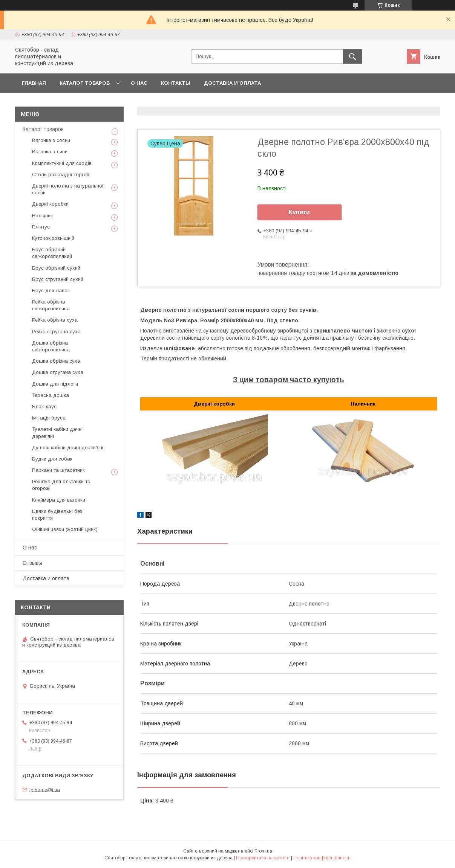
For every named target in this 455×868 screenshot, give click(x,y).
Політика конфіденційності (322, 858)
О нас (139, 83)
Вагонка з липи (50, 152)
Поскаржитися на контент (263, 858)
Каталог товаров (85, 83)
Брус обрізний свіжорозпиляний (52, 253)
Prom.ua (263, 851)
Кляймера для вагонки (59, 500)
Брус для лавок (51, 291)
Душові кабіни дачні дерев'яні (68, 448)
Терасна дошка (51, 395)
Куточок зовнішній (53, 238)
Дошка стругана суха (58, 372)
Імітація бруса (49, 418)
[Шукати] (352, 56)
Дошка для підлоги (55, 384)
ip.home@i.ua (45, 789)
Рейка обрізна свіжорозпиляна (51, 305)
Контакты (176, 83)
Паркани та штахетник (58, 470)
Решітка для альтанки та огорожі (61, 485)
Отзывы (32, 563)
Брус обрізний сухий (56, 268)
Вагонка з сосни (51, 140)
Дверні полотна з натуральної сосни (68, 189)
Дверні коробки (50, 204)
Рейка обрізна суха (55, 320)
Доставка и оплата (232, 83)
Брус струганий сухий (58, 279)
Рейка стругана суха (56, 332)
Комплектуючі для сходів (62, 163)
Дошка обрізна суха (56, 361)
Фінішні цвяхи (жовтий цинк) (65, 529)
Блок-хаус (44, 407)
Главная (34, 83)
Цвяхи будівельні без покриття (57, 515)
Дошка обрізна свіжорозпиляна (51, 346)
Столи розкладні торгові (61, 175)
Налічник (42, 216)
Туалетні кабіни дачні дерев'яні (57, 432)
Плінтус (41, 227)
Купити (299, 212)
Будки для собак (52, 459)
